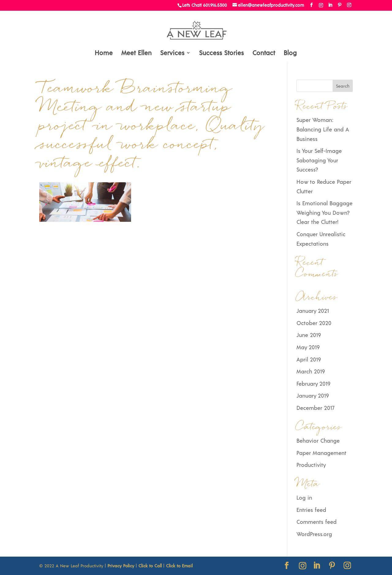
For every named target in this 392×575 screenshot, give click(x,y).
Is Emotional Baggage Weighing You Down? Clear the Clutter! (324, 212)
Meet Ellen (136, 53)
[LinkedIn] (330, 5)
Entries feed (311, 510)
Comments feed (317, 522)
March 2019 (311, 371)
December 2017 (315, 408)
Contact (264, 53)
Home (104, 53)
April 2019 (309, 359)
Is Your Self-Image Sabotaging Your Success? (319, 160)
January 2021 (313, 311)
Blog (290, 53)
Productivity (311, 465)
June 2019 (309, 335)
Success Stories (221, 53)
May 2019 (308, 347)
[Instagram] (321, 5)
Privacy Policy (121, 566)
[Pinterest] (340, 5)
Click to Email (179, 566)
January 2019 (313, 395)
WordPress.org (314, 534)
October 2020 (314, 323)
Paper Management (321, 453)
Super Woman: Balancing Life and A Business (323, 129)
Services (172, 53)
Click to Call (150, 566)
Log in (304, 497)
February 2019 (313, 384)
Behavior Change (318, 441)
